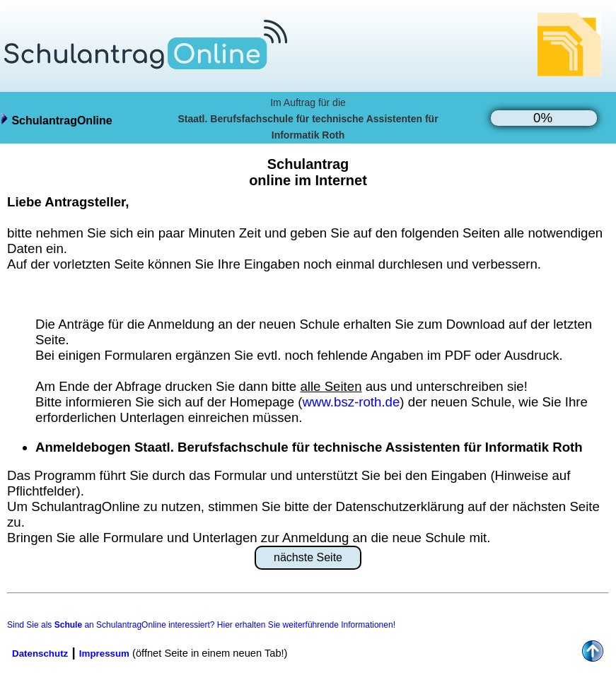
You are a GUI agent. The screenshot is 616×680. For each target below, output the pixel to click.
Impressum (104, 653)
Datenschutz (40, 653)
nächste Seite (308, 557)
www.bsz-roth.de (351, 402)
